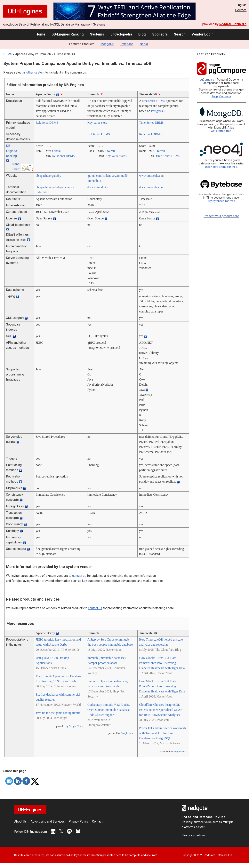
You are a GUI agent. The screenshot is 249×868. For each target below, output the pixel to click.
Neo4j (144, 44)
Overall (57, 151)
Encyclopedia (121, 34)
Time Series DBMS (151, 123)
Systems (97, 34)
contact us (79, 576)
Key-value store (97, 123)
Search (180, 34)
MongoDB (107, 44)
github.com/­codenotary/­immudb (108, 176)
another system (34, 72)
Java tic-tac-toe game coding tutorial (59, 713)
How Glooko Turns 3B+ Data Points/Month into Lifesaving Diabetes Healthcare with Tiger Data (162, 663)
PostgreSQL (158, 111)
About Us (20, 821)
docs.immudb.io (97, 187)
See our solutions (194, 835)
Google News (76, 726)
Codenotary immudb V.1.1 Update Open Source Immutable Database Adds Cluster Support (109, 710)
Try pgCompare (221, 96)
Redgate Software (233, 24)
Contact (97, 821)
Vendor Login (203, 34)
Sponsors (160, 34)
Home (40, 34)
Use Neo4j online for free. (221, 167)
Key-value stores (116, 156)
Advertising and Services (48, 821)
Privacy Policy (78, 821)
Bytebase (127, 44)
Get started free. (221, 131)
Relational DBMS (47, 123)
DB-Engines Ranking (68, 34)
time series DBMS (154, 101)
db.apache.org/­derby (48, 176)
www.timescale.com (152, 176)
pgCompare (207, 80)
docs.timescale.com (151, 187)
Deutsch (241, 10)
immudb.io (94, 181)
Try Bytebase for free (221, 201)
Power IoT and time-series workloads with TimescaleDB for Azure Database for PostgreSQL (163, 733)
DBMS (8, 54)
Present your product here (221, 216)
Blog (142, 34)
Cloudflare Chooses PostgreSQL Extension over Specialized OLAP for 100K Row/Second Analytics (161, 710)
